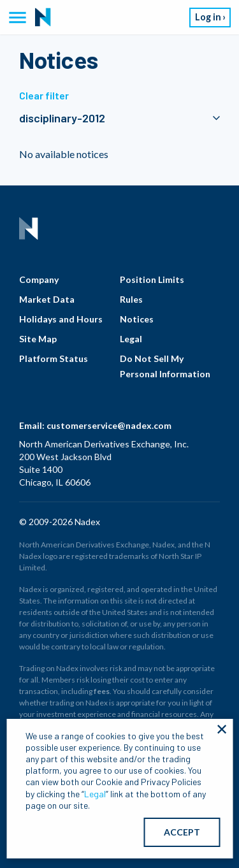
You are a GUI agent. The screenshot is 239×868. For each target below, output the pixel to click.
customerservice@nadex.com (109, 425)
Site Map (38, 339)
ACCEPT (182, 832)
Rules (131, 299)
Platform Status (54, 358)
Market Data (47, 299)
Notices (137, 319)
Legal (131, 339)
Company (39, 279)
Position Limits (152, 279)
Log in (208, 17)
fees (102, 691)
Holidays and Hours (61, 319)
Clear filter (44, 95)
